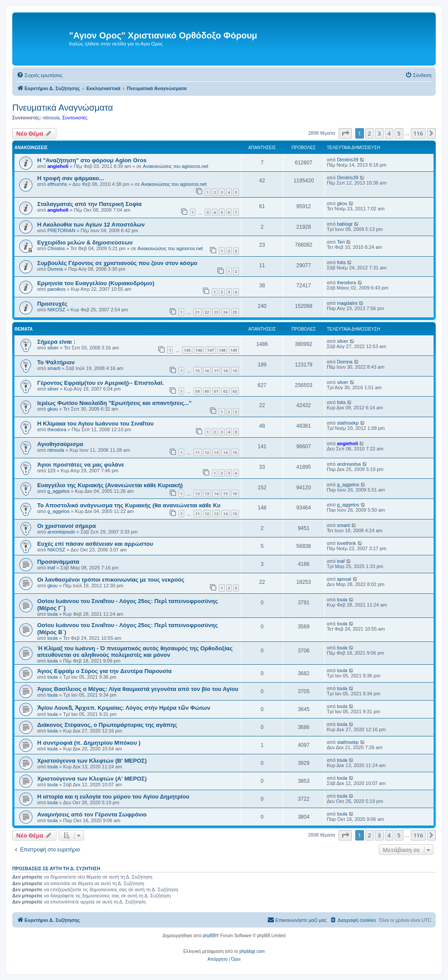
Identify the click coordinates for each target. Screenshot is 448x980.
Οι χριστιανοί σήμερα (66, 526)
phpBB (209, 936)
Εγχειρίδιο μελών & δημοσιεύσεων (85, 242)
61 (216, 391)
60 (207, 391)
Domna (55, 269)
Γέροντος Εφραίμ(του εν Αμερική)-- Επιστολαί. (101, 383)
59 (197, 391)
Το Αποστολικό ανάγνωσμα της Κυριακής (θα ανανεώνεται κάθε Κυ (129, 505)
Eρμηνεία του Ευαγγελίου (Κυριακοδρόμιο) (96, 283)
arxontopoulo (61, 532)
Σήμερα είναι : (56, 342)
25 (235, 312)
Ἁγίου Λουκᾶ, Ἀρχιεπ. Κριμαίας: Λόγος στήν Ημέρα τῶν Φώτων (124, 708)
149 (234, 350)
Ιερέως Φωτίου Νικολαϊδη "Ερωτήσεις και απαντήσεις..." (114, 403)
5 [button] (399, 133)
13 (216, 452)
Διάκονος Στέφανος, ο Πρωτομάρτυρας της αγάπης (107, 725)
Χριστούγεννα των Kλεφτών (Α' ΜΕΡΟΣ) (92, 779)
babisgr (345, 224)
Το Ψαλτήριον (56, 362)
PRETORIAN (61, 230)
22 (207, 312)
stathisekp (348, 423)
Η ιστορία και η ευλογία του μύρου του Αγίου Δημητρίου (113, 797)
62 (225, 391)
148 (222, 350)
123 (51, 471)
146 (199, 350)
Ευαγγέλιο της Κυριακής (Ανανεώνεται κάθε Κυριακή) (110, 485)
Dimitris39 (348, 160)
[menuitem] (40, 75)
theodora (346, 282)
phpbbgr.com (252, 951)
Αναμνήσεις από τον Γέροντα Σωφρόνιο (92, 814)
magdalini (347, 303)
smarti (54, 368)
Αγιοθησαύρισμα (60, 444)
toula (52, 614)
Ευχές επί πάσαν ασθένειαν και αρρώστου (95, 544)
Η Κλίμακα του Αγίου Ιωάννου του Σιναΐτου (95, 424)
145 (187, 350)
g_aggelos (58, 491)
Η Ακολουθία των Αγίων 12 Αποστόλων (91, 225)
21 (197, 312)
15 (197, 371)
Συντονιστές (75, 118)
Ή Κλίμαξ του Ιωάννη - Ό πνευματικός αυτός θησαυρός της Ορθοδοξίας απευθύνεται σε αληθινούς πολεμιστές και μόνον (135, 652)
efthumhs (57, 184)
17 (216, 371)
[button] (345, 133)
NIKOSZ (56, 310)
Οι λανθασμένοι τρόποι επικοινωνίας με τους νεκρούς (111, 580)
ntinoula (51, 118)
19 (235, 371)
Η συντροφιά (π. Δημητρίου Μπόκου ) (89, 743)
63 (235, 391)
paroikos (56, 289)
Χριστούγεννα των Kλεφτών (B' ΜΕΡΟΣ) (92, 761)
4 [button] (389, 133)
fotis (341, 262)
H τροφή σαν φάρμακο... (70, 178)
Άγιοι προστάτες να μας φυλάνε (81, 465)
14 (225, 452)
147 (211, 350)
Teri (341, 242)
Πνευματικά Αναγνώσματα (63, 108)
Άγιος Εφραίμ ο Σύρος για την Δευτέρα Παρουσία (104, 671)
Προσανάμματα (58, 562)
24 (225, 312)
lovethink (346, 543)
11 (197, 452)
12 (207, 452)
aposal (344, 579)
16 (207, 371)
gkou (342, 203)
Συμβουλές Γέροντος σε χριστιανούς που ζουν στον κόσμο (117, 263)
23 (216, 312)
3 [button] (379, 133)
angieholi (58, 166)
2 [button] (369, 133)
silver (53, 348)
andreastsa (349, 464)
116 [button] (418, 133)
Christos (56, 248)
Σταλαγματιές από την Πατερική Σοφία (89, 204)
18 (225, 371)
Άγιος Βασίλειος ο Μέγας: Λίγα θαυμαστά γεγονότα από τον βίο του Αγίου (138, 689)
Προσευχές (52, 304)
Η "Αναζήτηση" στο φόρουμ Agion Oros (92, 160)
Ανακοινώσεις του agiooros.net (176, 166)
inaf (51, 568)
